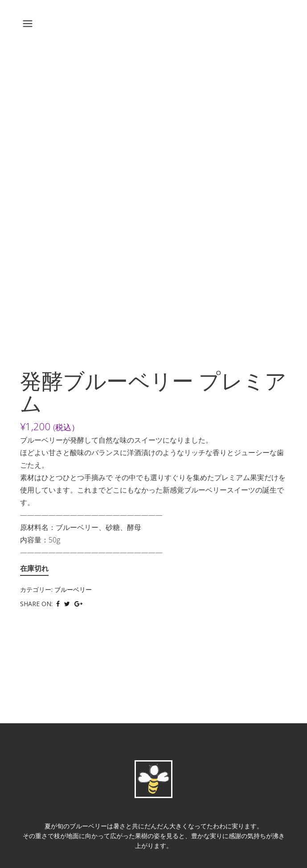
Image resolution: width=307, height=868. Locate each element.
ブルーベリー (73, 589)
